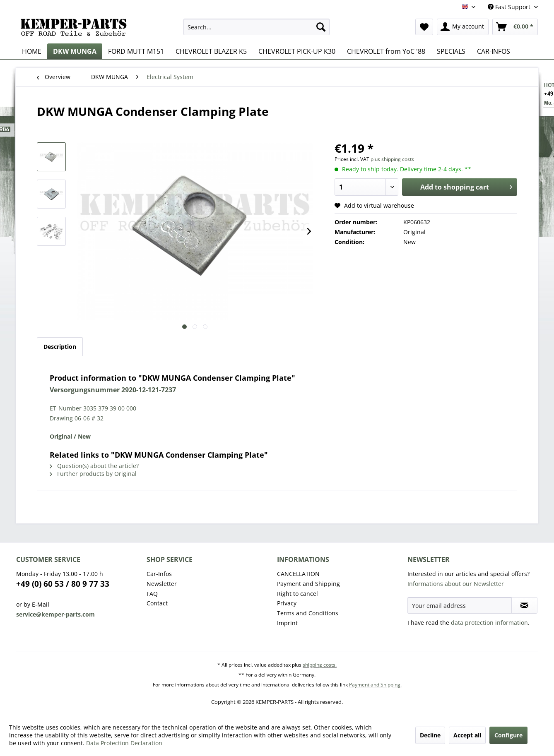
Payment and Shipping (308, 584)
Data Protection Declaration (124, 743)
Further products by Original (93, 474)
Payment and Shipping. (375, 685)
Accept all (467, 735)
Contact (157, 603)
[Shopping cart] (515, 27)
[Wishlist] (424, 27)
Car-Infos (159, 574)
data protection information (489, 623)
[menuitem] (257, 27)
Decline (430, 735)
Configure (508, 735)
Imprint (287, 623)
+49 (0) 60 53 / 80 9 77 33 (63, 584)
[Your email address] (460, 605)
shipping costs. (320, 665)
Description (60, 347)
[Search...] (257, 27)
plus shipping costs (392, 159)
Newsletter (162, 584)
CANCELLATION (298, 574)
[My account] (463, 27)
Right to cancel (297, 594)
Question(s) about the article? (94, 466)
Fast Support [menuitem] (510, 7)
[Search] (321, 27)
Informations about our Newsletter (456, 584)
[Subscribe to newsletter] (524, 605)
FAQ (152, 594)
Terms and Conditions (308, 613)
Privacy (287, 603)
